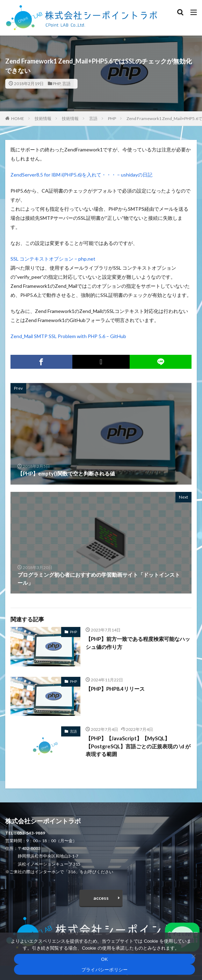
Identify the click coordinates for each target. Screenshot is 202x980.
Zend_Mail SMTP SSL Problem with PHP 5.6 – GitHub (68, 336)
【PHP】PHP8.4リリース (115, 689)
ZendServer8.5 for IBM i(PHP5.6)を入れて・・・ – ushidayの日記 (81, 175)
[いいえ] (193, 956)
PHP (57, 84)
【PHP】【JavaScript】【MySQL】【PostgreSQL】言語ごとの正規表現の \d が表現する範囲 (138, 746)
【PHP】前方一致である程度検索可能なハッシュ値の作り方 (138, 643)
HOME (18, 118)
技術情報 (43, 118)
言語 (66, 84)
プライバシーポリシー (105, 970)
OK (104, 959)
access (101, 898)
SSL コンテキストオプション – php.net (53, 259)
